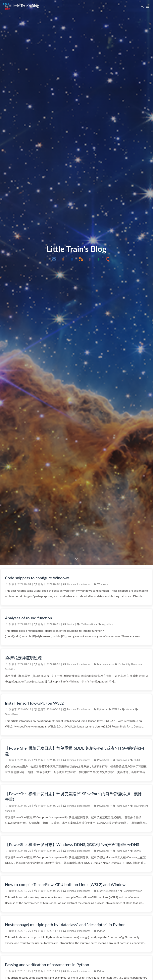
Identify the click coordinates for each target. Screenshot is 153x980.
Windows (102, 971)
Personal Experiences (79, 971)
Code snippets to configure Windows (37, 964)
